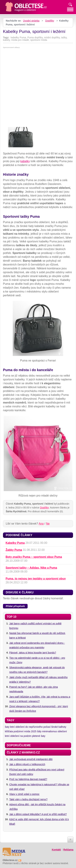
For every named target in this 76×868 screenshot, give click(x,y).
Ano (41, 524)
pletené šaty (39, 736)
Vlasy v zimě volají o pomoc (24, 794)
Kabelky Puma (15, 543)
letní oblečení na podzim (18, 736)
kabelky (25, 161)
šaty (7, 727)
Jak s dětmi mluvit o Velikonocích (27, 764)
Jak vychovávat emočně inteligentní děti (31, 759)
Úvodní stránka (31, 21)
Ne (48, 524)
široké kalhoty (59, 727)
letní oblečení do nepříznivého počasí (30, 727)
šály (39, 731)
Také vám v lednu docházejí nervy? (28, 799)
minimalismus (50, 731)
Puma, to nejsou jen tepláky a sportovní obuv (36, 579)
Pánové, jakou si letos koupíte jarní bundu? (33, 653)
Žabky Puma (14, 550)
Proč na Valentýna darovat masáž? (28, 779)
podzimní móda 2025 (25, 731)
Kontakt (56, 850)
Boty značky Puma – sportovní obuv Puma (34, 557)
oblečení (62, 731)
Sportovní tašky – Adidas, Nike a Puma (31, 568)
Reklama (68, 850)
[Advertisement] (38, 88)
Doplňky (50, 21)
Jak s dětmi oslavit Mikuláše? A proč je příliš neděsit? (38, 814)
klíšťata (9, 731)
